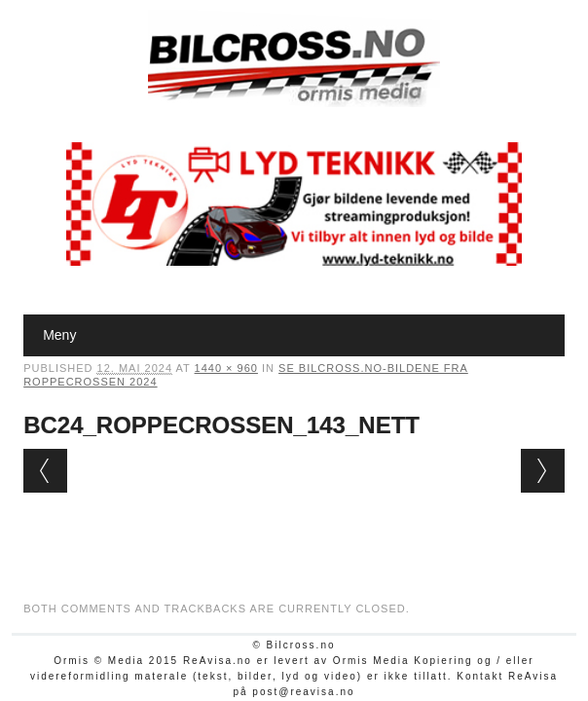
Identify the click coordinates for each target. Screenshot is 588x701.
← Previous (45, 471)
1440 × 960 (226, 368)
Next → (543, 471)
